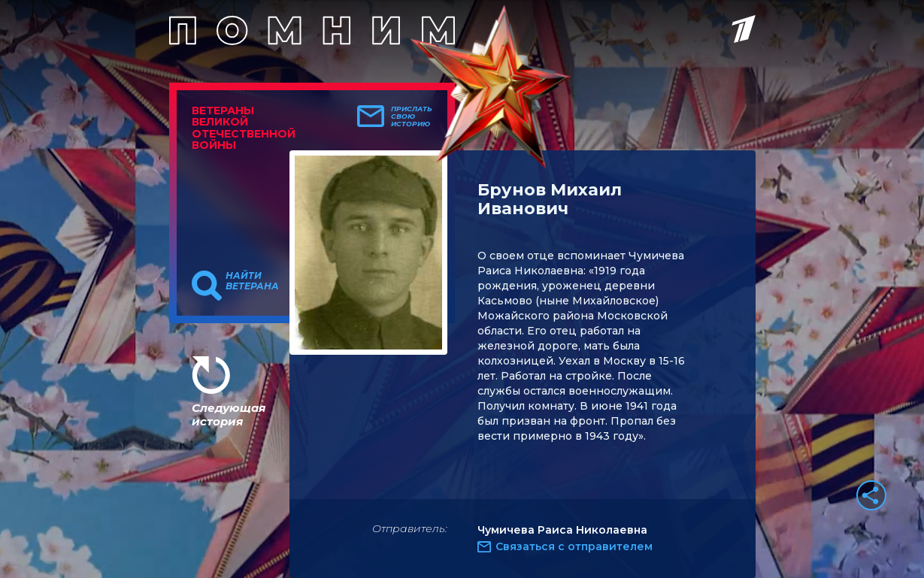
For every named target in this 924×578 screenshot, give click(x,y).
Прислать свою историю (412, 117)
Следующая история (229, 415)
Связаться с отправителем (574, 546)
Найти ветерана (252, 281)
